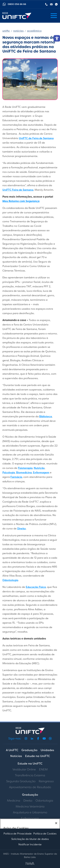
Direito (22, 529)
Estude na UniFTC (38, 756)
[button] (57, 38)
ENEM (43, 769)
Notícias (16, 756)
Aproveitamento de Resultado (30, 787)
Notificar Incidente (30, 844)
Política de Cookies (45, 834)
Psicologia (9, 472)
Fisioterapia (25, 468)
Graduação (29, 750)
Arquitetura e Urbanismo (30, 812)
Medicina (14, 801)
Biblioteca (46, 416)
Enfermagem (41, 472)
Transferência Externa (30, 775)
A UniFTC (12, 750)
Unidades (47, 750)
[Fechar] (56, 823)
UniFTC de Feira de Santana (36, 138)
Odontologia (10, 580)
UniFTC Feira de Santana (18, 190)
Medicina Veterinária (30, 807)
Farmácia (16, 477)
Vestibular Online (24, 769)
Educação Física (36, 587)
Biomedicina (24, 472)
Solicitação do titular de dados (30, 839)
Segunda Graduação (21, 781)
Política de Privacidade (18, 834)
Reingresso (46, 781)
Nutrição (39, 468)
